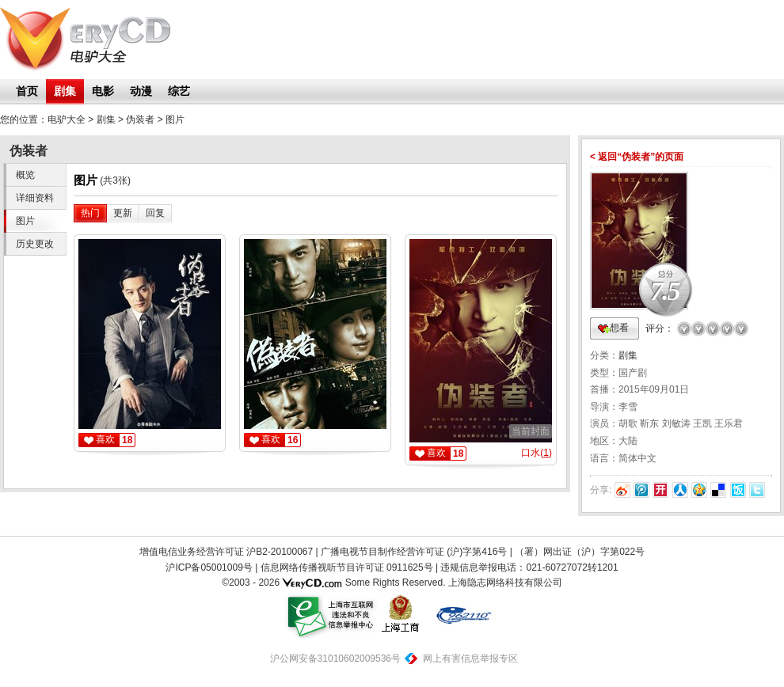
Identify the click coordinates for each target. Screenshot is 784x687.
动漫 (141, 91)
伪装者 (140, 120)
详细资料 (35, 198)
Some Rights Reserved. (396, 583)
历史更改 (35, 244)
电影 (103, 91)
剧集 (65, 91)
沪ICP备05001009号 (209, 567)
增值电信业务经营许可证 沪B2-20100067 (226, 552)
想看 (619, 328)
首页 (27, 91)
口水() (537, 453)
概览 (25, 175)
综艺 (179, 91)
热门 (90, 213)
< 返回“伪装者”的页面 (637, 157)
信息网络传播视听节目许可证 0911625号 (347, 567)
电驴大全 (67, 120)
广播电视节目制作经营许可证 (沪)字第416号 (414, 552)
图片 (175, 120)
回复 (155, 213)
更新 (123, 213)
